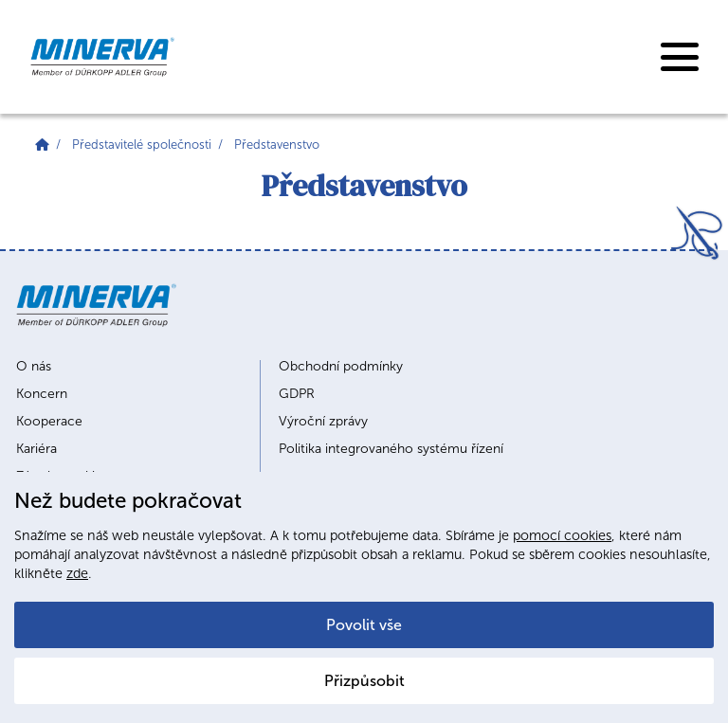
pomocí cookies (562, 535)
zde (77, 573)
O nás (34, 367)
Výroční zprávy (323, 422)
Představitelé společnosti (142, 145)
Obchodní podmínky (341, 367)
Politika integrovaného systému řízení (391, 449)
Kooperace (49, 422)
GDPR (297, 394)
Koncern (42, 394)
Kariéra (36, 449)
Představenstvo (277, 145)
